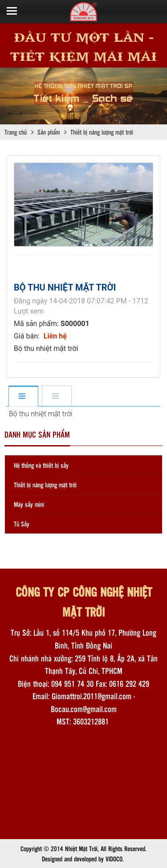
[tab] (23, 397)
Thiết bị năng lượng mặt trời (45, 485)
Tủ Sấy (22, 524)
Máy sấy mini (29, 504)
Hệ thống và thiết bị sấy (41, 465)
